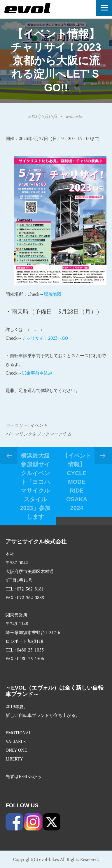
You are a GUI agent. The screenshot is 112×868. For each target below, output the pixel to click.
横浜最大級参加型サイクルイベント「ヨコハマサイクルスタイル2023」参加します (35, 486)
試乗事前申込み (37, 373)
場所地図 (52, 294)
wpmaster (75, 116)
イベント (39, 425)
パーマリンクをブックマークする (38, 434)
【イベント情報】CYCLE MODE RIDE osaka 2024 (77, 482)
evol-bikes (49, 859)
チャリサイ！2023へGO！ (47, 338)
